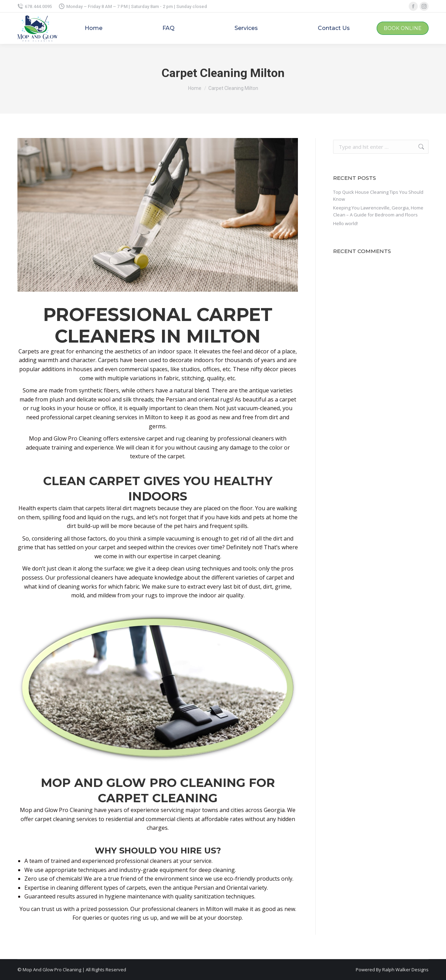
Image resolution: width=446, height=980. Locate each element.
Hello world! (345, 223)
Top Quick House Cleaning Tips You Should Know (378, 196)
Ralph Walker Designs (405, 970)
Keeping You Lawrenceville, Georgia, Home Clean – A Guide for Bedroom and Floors (378, 211)
